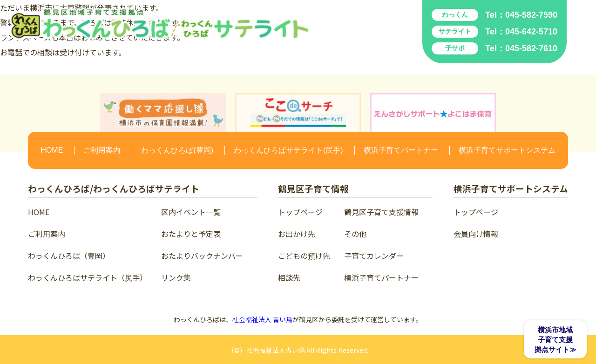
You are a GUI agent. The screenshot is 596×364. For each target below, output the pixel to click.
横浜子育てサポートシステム (507, 150)
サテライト (455, 31)
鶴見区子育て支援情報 (381, 212)
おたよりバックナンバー (202, 256)
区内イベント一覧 (191, 212)
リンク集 (176, 277)
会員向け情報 (476, 234)
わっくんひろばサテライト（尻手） (88, 277)
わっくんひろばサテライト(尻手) (288, 150)
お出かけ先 (297, 234)
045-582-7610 (531, 48)
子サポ (455, 48)
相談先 (289, 277)
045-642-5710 (531, 32)
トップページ (300, 212)
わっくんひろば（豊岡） (69, 256)
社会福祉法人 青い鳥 (262, 319)
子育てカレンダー (374, 256)
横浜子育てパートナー (401, 150)
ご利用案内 (102, 150)
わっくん (455, 14)
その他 (355, 234)
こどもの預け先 (304, 256)
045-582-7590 (531, 15)
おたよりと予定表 (191, 234)
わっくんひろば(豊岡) (177, 150)
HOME (52, 150)
